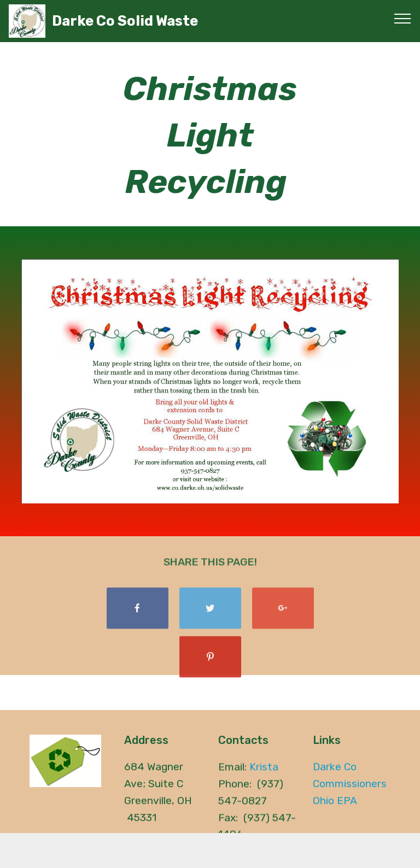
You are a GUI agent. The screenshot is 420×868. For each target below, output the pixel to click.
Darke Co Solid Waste (125, 21)
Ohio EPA (335, 803)
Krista (264, 770)
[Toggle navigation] (403, 18)
